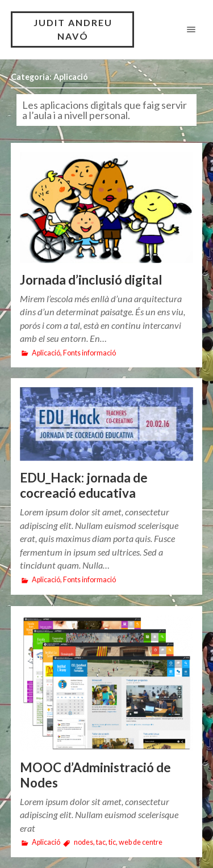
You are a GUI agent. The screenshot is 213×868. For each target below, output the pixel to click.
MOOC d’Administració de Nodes (95, 775)
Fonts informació (89, 353)
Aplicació (46, 353)
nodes (83, 842)
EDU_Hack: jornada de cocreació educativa (84, 486)
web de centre (141, 842)
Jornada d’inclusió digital (91, 280)
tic (112, 842)
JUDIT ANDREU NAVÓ (73, 29)
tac (101, 842)
